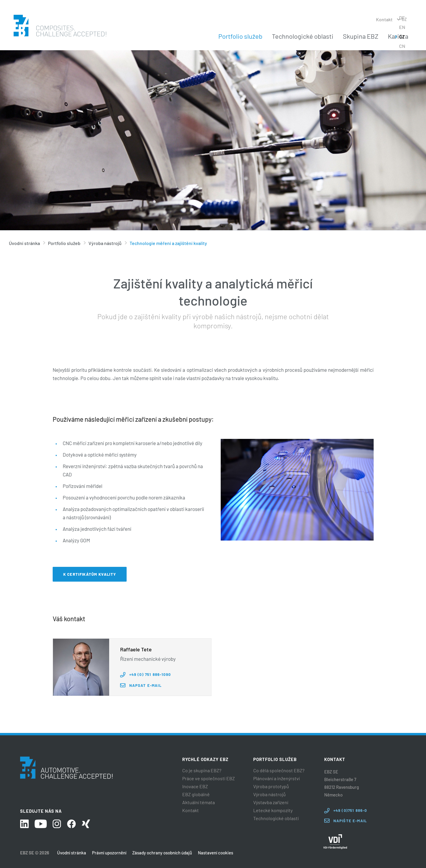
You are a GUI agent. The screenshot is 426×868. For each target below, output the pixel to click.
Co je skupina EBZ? (202, 770)
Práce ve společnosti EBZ (209, 778)
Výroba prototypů (271, 786)
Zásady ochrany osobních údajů (162, 853)
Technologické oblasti (303, 36)
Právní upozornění (109, 853)
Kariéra (398, 36)
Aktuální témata (199, 802)
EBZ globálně (196, 794)
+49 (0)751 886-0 (350, 810)
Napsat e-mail (145, 685)
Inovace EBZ (195, 786)
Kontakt (384, 19)
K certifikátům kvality (90, 574)
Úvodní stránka (24, 243)
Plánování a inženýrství (276, 778)
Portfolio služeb (240, 36)
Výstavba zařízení (271, 802)
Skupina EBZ (361, 36)
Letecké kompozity (273, 810)
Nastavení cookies (216, 853)
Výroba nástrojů (105, 243)
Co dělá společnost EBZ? (279, 770)
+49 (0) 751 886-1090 (150, 674)
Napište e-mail (350, 821)
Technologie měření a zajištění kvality (168, 243)
